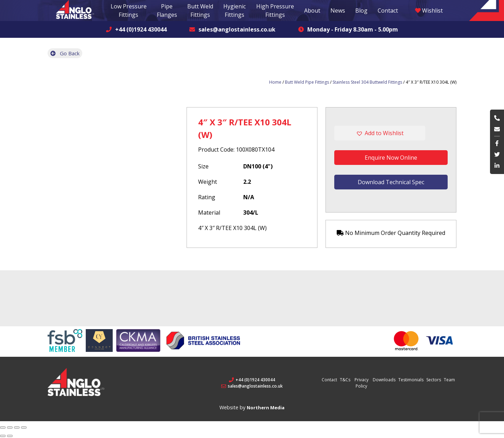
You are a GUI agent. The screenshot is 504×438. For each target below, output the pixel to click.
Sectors (434, 380)
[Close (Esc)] (3, 427)
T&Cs (345, 380)
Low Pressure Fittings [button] (129, 11)
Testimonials (411, 380)
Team (449, 380)
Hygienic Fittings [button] (234, 11)
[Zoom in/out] (24, 427)
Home (275, 82)
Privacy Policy (362, 383)
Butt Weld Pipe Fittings (307, 82)
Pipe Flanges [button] (167, 11)
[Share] (10, 427)
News (338, 11)
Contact (388, 11)
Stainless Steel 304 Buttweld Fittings (367, 82)
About (312, 11)
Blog (361, 11)
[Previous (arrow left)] (3, 436)
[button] (391, 133)
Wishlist (429, 11)
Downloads (384, 380)
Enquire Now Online (391, 158)
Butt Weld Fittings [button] (200, 11)
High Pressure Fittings (275, 11)
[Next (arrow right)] (10, 436)
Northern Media (266, 408)
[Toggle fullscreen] (17, 427)
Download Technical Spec (391, 182)
